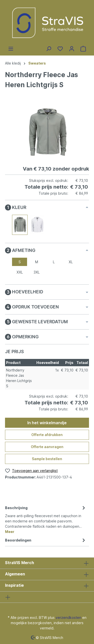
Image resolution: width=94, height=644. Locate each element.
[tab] (46, 519)
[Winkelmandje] (83, 49)
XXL (20, 272)
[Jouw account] (72, 49)
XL (71, 262)
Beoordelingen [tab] (46, 540)
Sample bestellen (47, 459)
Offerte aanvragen (47, 447)
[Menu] (11, 49)
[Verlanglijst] (60, 49)
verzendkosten (68, 618)
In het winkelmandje (47, 423)
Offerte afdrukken (47, 435)
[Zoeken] (49, 49)
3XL (37, 272)
